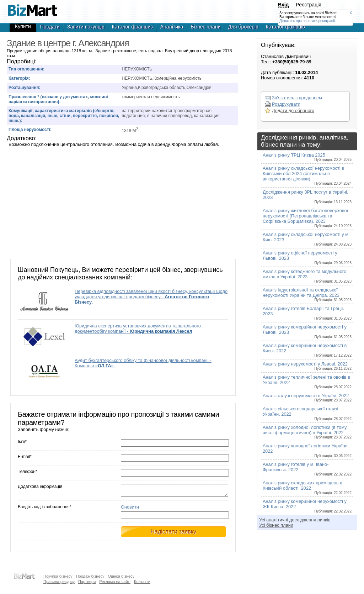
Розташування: (24, 88)
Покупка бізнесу (58, 576)
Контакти (142, 582)
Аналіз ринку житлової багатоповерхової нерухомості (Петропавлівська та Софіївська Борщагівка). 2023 (307, 218)
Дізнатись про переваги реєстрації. (308, 21)
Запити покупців (86, 27)
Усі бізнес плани (276, 525)
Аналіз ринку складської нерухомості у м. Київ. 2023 (307, 239)
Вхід (283, 5)
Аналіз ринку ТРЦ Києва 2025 (307, 157)
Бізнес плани (205, 27)
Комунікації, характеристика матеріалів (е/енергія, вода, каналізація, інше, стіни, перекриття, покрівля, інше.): (64, 116)
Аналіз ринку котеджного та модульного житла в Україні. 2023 (307, 276)
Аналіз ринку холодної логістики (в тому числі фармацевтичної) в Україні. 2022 (307, 432)
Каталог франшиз (132, 27)
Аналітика (172, 27)
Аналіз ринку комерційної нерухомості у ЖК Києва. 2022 (307, 506)
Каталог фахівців (285, 27)
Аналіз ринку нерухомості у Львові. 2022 (307, 366)
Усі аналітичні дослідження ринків (295, 520)
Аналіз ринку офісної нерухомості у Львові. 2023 (307, 257)
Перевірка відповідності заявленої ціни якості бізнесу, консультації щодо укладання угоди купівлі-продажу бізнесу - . (151, 297)
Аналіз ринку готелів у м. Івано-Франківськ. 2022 (307, 469)
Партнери (87, 582)
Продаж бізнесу (90, 576)
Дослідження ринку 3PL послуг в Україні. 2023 (307, 197)
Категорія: (19, 78)
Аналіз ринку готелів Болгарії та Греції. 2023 (307, 313)
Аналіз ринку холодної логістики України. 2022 (307, 450)
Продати (50, 27)
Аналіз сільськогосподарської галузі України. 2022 (307, 413)
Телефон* (27, 472)
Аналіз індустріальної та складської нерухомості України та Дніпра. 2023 (307, 295)
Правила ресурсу (59, 582)
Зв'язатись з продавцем (297, 98)
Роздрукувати (286, 104)
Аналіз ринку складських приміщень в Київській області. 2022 (307, 487)
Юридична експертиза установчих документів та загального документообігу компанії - (138, 328)
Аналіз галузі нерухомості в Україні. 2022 (307, 398)
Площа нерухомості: (30, 130)
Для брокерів (243, 27)
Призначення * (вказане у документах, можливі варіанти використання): (58, 99)
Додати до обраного (293, 111)
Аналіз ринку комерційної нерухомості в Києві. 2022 (307, 350)
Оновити (130, 509)
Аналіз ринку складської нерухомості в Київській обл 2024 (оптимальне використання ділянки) (307, 175)
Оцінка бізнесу (121, 576)
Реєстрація (309, 5)
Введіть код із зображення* (44, 509)
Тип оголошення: (26, 69)
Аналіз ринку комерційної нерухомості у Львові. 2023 (307, 332)
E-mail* (25, 457)
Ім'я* (22, 442)
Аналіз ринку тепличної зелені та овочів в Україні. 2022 (307, 382)
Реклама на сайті (115, 582)
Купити (23, 26)
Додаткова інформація (40, 487)
